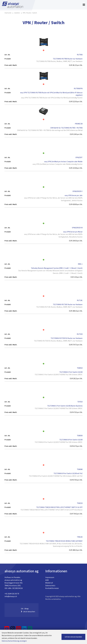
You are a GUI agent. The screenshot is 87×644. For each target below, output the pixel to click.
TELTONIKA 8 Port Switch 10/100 (71, 440)
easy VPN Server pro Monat (73, 232)
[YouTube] (7, 629)
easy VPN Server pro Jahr (74, 196)
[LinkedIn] (24, 629)
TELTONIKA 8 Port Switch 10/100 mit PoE (68, 474)
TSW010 (80, 368)
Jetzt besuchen (28, 612)
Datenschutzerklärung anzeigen (14, 641)
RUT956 (80, 55)
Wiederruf (49, 583)
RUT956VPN (78, 89)
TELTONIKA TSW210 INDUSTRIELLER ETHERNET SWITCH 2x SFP (59, 507)
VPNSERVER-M (77, 228)
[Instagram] (13, 629)
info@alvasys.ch (11, 596)
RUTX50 (80, 334)
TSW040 (80, 469)
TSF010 (80, 402)
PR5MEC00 (79, 124)
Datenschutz (50, 586)
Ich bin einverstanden (73, 637)
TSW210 (80, 503)
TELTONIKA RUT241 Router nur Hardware (68, 305)
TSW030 (80, 436)
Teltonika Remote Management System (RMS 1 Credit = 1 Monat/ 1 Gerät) (57, 268)
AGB (47, 580)
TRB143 (80, 537)
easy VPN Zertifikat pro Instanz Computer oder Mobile (63, 162)
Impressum (50, 577)
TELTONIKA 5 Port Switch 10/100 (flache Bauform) (65, 406)
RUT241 (80, 300)
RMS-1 (80, 264)
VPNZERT (79, 158)
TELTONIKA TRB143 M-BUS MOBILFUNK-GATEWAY (64, 541)
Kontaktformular (52, 588)
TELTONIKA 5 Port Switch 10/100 (71, 372)
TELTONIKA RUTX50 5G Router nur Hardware (67, 338)
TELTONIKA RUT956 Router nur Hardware (68, 59)
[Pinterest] (19, 629)
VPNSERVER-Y (77, 191)
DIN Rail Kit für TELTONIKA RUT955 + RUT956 (66, 128)
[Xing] (30, 629)
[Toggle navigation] (84, 5)
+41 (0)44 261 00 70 (12, 594)
